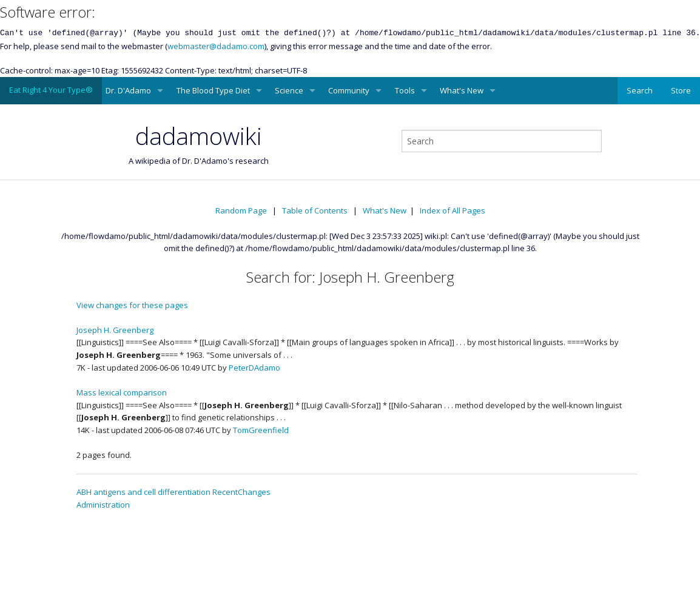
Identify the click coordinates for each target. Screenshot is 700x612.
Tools (405, 90)
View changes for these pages (132, 305)
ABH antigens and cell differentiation (143, 492)
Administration (103, 505)
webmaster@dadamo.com (216, 46)
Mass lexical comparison (122, 392)
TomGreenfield (261, 430)
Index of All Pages (453, 210)
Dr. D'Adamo (128, 90)
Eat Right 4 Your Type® (51, 90)
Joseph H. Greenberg (115, 330)
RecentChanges (241, 492)
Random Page (241, 210)
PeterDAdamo (254, 368)
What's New (462, 90)
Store (681, 90)
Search (640, 90)
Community (349, 90)
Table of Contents (315, 210)
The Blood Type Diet (213, 90)
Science (289, 90)
